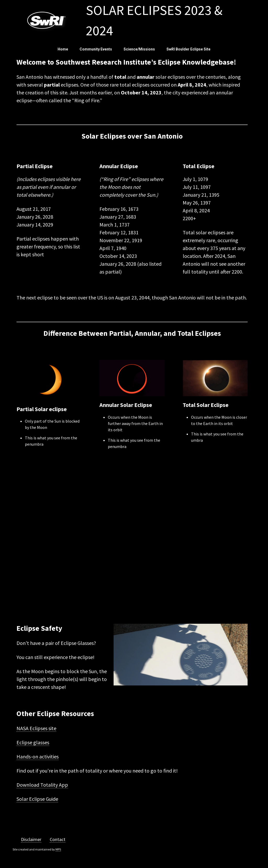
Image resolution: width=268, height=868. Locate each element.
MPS (58, 849)
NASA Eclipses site (36, 728)
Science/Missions (139, 49)
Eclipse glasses (33, 742)
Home (63, 49)
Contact (58, 839)
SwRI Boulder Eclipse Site (188, 49)
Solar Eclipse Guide (37, 799)
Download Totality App (42, 785)
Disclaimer (31, 839)
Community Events (96, 49)
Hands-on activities (38, 756)
